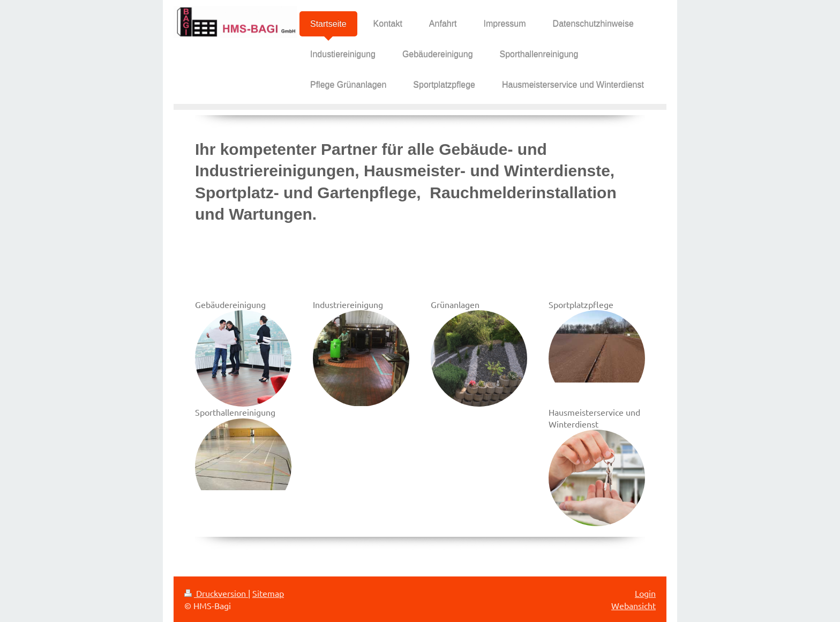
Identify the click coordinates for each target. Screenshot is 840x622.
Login (645, 593)
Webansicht (633, 605)
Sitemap (268, 593)
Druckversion (216, 593)
